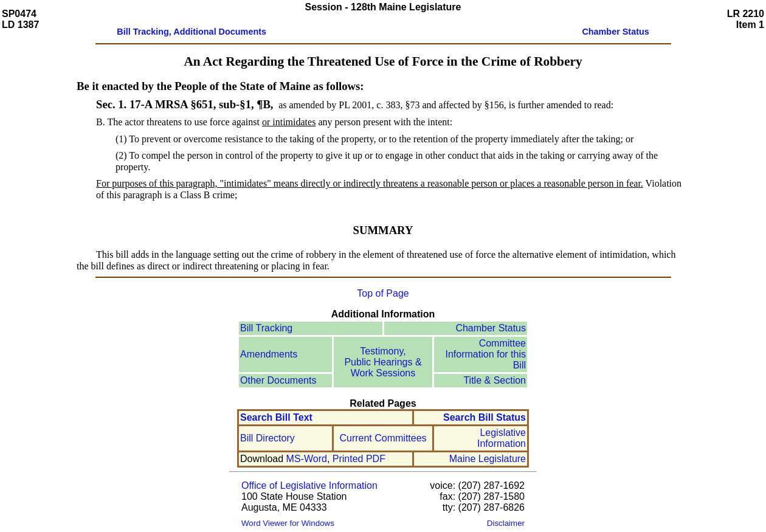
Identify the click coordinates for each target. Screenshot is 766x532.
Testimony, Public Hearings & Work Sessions (383, 362)
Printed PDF (359, 459)
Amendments (269, 354)
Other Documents (278, 380)
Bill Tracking (266, 328)
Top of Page (383, 293)
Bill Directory (267, 438)
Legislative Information (502, 438)
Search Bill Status (485, 417)
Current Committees (383, 438)
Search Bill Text (276, 417)
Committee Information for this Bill (486, 354)
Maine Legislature (488, 459)
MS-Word (307, 459)
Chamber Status (491, 328)
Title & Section (495, 380)
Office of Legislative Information (309, 485)
